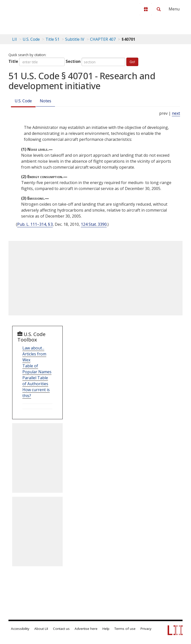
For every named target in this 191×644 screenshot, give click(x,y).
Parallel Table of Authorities (35, 381)
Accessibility (20, 629)
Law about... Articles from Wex (34, 354)
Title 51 (52, 39)
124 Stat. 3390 (94, 224)
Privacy (146, 629)
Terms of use (125, 629)
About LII (41, 629)
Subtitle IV (75, 39)
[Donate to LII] (146, 9)
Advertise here (86, 629)
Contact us (61, 629)
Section (73, 61)
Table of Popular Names (37, 369)
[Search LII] (159, 9)
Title (13, 61)
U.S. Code (23, 101)
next (176, 113)
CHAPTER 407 (103, 39)
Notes (46, 101)
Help (106, 629)
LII (15, 39)
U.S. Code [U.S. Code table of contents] (31, 39)
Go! (132, 62)
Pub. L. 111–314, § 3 (35, 224)
